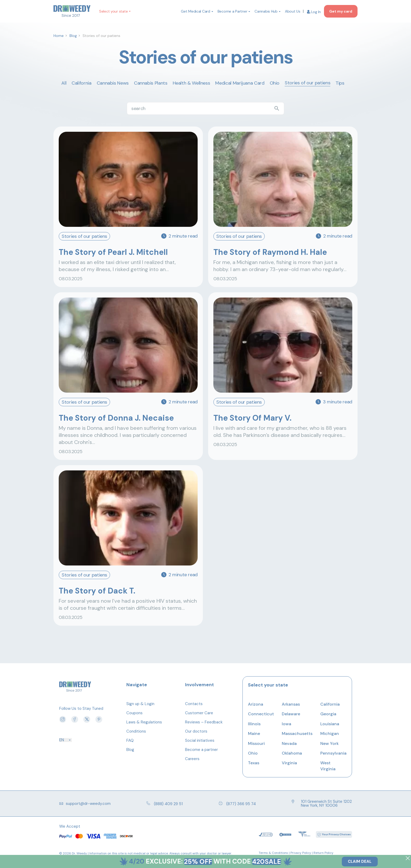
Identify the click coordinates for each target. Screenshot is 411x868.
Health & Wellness (191, 83)
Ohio (275, 83)
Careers (192, 759)
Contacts (194, 704)
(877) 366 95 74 (237, 804)
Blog (130, 750)
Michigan (330, 734)
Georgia (328, 714)
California (81, 83)
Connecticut (261, 714)
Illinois (254, 724)
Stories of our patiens (307, 83)
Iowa (286, 724)
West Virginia (328, 766)
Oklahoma (292, 753)
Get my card (341, 11)
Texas (254, 763)
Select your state (113, 11)
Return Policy (323, 853)
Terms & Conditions (273, 853)
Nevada (289, 743)
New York (329, 743)
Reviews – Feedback (204, 722)
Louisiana (330, 724)
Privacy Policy (301, 853)
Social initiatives (200, 740)
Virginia (289, 763)
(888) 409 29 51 (164, 804)
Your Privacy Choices (336, 834)
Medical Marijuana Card (240, 83)
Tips (340, 83)
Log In (314, 12)
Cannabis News (113, 83)
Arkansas (291, 704)
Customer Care (199, 713)
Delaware (291, 714)
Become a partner (201, 750)
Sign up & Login (140, 704)
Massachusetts (297, 734)
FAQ (130, 740)
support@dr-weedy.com (85, 804)
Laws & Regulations (144, 722)
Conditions (136, 731)
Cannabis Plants (151, 83)
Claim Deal (360, 861)
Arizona (256, 704)
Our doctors (196, 731)
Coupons (134, 713)
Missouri (256, 743)
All (64, 83)
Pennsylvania (333, 753)
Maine (254, 734)
